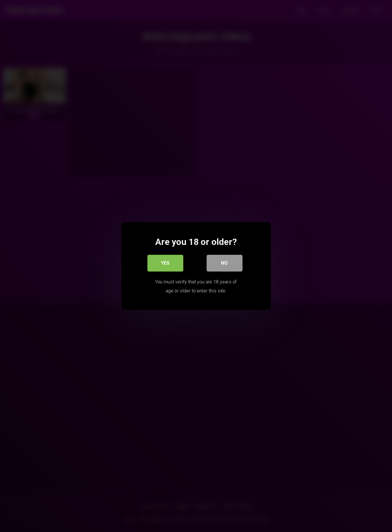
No (224, 263)
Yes (165, 263)
